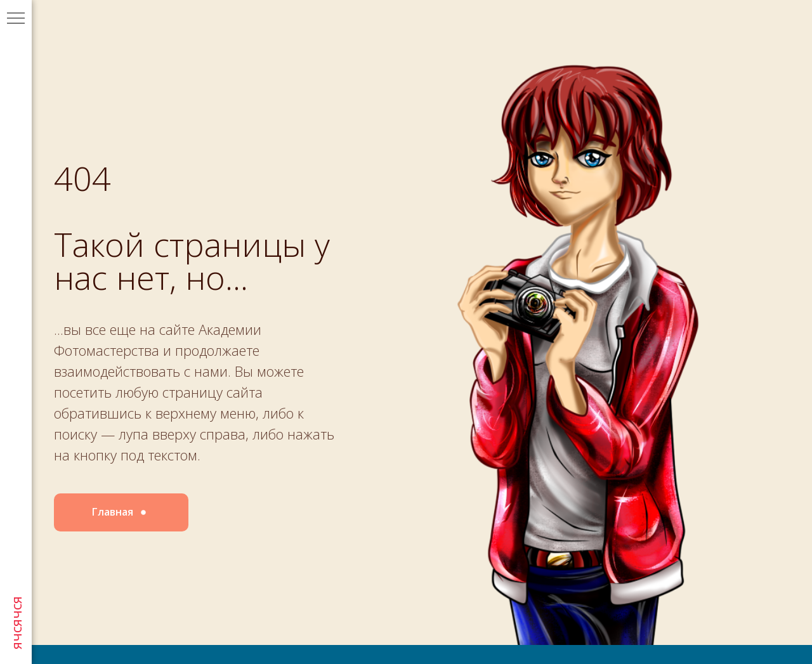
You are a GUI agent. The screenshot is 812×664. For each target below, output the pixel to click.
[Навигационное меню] (16, 19)
